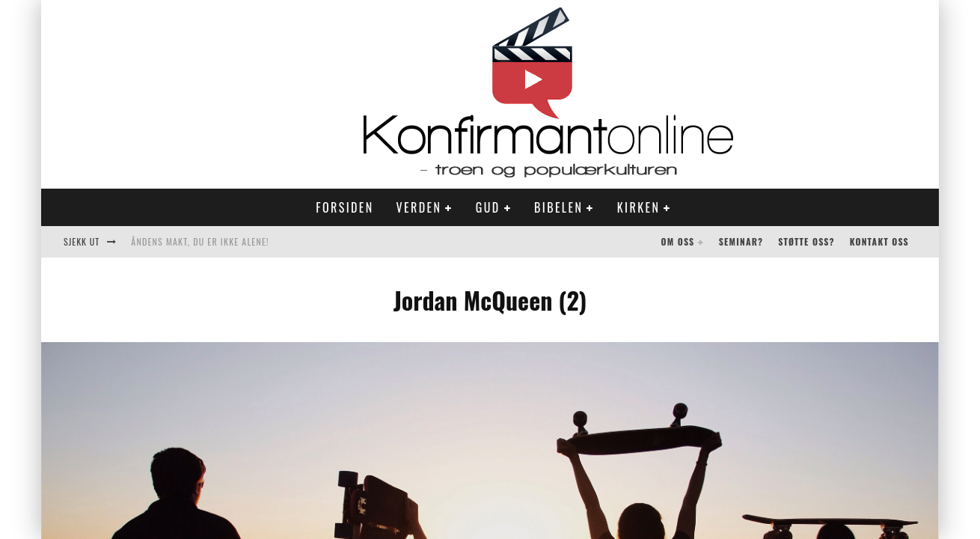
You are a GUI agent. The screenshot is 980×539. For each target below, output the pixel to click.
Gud (488, 207)
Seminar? (741, 241)
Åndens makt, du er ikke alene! (200, 241)
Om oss (678, 241)
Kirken (638, 207)
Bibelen (558, 207)
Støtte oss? (806, 241)
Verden (419, 207)
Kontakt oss (879, 241)
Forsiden (344, 207)
